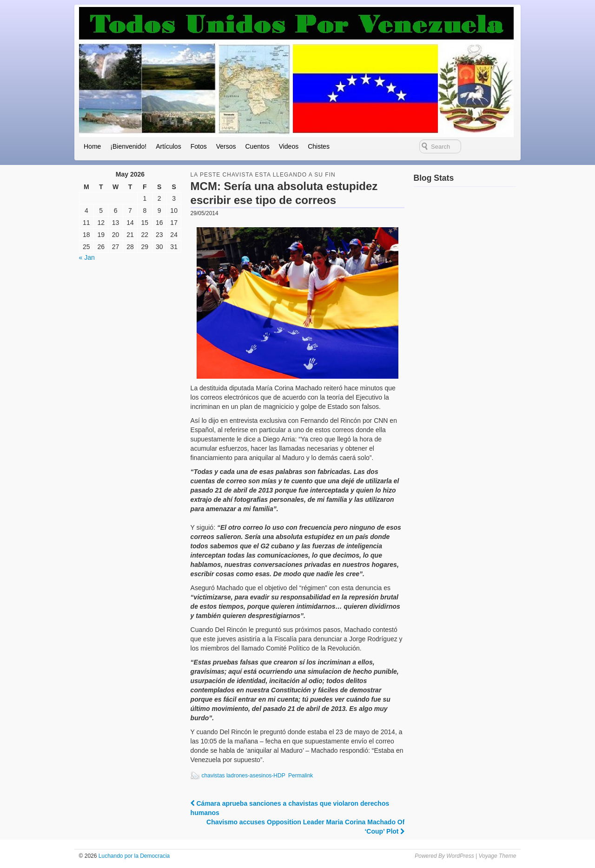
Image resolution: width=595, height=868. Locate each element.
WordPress (460, 856)
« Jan (87, 257)
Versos (226, 146)
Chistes (319, 146)
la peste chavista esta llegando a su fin (263, 175)
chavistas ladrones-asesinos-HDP (244, 776)
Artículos (168, 146)
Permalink (301, 776)
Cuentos (257, 146)
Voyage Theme (497, 856)
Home (92, 146)
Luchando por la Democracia (133, 856)
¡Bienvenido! (128, 146)
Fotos (199, 146)
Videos (289, 146)
